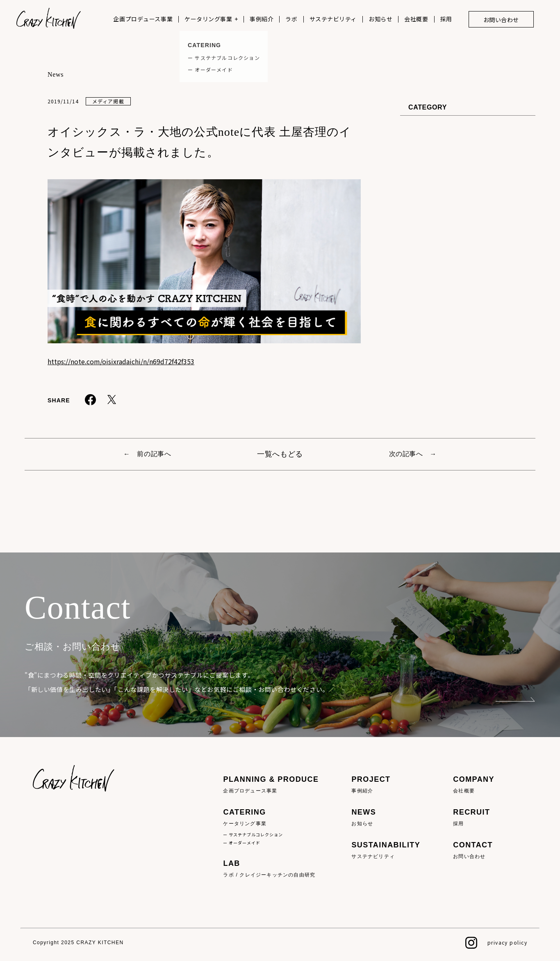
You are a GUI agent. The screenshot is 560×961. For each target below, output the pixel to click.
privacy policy (507, 942)
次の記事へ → (413, 454)
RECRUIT (474, 818)
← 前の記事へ (147, 454)
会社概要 (416, 19)
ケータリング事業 (208, 19)
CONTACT (474, 850)
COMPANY (474, 785)
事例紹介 (262, 19)
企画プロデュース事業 (143, 19)
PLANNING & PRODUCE (271, 785)
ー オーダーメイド (242, 843)
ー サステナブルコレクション (253, 834)
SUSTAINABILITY (386, 850)
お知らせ (380, 19)
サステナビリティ (333, 19)
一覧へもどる (280, 454)
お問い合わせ (501, 20)
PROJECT (386, 785)
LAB (271, 869)
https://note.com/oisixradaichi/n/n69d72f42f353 (121, 361)
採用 (446, 19)
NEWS (386, 818)
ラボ (291, 19)
